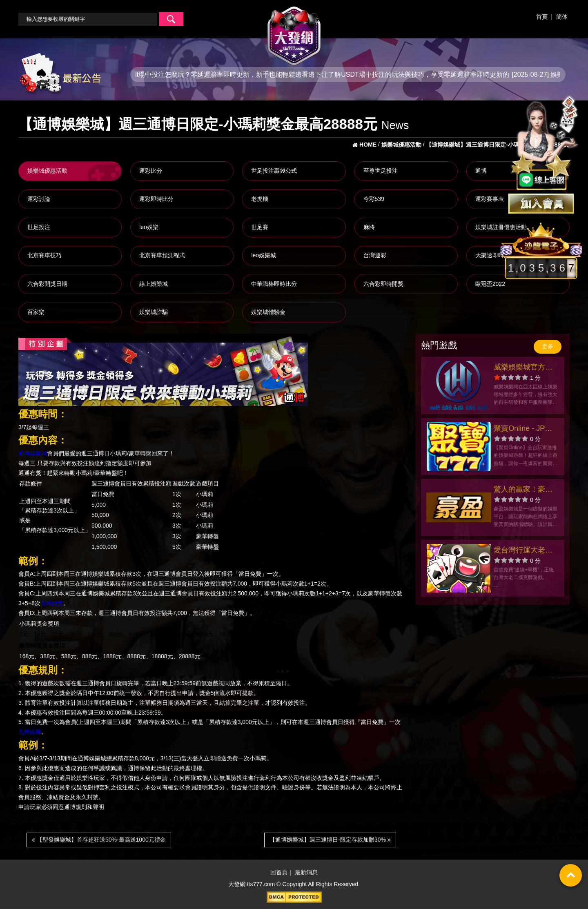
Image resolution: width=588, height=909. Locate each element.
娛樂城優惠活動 (47, 171)
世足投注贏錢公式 (274, 171)
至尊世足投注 (381, 171)
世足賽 (260, 227)
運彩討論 (39, 199)
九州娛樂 (52, 603)
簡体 (562, 17)
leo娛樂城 (264, 255)
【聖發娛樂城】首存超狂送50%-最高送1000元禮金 (99, 840)
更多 (548, 346)
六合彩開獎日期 (47, 284)
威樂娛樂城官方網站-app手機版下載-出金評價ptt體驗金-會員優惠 (525, 368)
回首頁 (279, 872)
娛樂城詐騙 (154, 312)
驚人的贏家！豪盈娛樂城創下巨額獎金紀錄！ (523, 490)
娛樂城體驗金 (268, 312)
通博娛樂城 (33, 454)
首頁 (542, 17)
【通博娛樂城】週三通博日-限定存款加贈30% (330, 840)
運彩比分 (151, 171)
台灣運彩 (375, 255)
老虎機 (260, 199)
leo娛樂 (149, 227)
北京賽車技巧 (45, 255)
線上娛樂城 (154, 284)
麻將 (369, 227)
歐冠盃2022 (490, 284)
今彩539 (374, 199)
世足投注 (39, 227)
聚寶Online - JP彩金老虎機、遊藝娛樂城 (523, 429)
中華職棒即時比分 (274, 284)
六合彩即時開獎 (383, 284)
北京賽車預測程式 (162, 255)
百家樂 (36, 312)
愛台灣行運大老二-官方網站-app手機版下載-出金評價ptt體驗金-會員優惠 (525, 551)
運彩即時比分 (156, 199)
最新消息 (306, 872)
